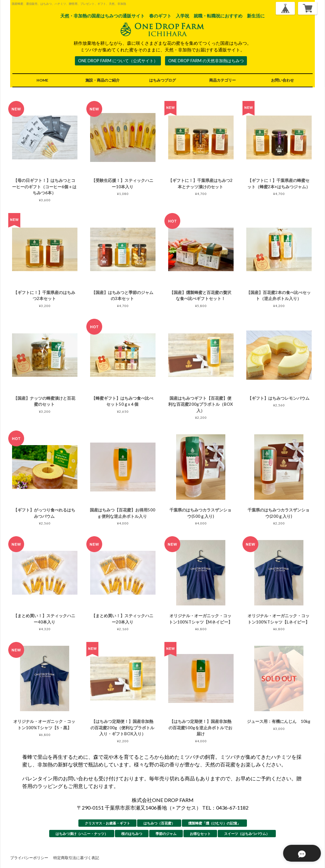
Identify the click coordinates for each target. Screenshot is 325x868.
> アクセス (184, 808)
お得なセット (200, 834)
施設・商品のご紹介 (103, 80)
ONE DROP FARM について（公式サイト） (118, 61)
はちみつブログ (162, 80)
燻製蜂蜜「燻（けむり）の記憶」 (214, 823)
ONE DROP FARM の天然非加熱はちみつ (206, 61)
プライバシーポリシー (29, 858)
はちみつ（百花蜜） (159, 823)
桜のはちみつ (132, 834)
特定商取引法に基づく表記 (76, 858)
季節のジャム (166, 834)
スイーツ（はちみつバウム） (247, 834)
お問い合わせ (282, 80)
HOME (42, 80)
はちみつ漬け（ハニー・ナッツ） (82, 834)
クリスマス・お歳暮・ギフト (107, 823)
